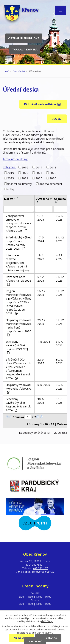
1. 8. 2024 (44, 342)
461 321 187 (40, 568)
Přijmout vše (21, 638)
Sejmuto (61, 199)
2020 (25, 173)
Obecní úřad (19, 71)
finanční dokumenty (20, 184)
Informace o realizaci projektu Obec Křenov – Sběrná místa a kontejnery (18, 263)
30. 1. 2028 (59, 218)
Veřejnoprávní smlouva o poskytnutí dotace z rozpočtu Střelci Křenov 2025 (18, 223)
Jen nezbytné (48, 638)
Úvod (6, 71)
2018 (53, 167)
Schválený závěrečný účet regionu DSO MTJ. (17, 347)
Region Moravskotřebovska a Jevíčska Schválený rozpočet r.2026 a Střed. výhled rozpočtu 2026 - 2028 (19, 302)
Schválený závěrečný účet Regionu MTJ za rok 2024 (18, 404)
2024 (25, 178)
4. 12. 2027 (59, 257)
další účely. (47, 621)
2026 (53, 178)
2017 (39, 167)
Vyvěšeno (44, 199)
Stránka (18, 417)
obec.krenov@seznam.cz (39, 572)
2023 (11, 178)
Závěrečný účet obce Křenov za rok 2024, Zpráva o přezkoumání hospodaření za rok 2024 (18, 369)
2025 (39, 178)
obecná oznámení (51, 184)
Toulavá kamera (25, 49)
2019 (11, 173)
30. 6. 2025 (41, 401)
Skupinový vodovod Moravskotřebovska (19, 388)
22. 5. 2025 (41, 361)
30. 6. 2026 (59, 361)
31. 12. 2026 (60, 279)
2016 (25, 167)
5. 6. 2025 (44, 385)
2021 (39, 173)
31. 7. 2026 (59, 343)
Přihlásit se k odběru (42, 104)
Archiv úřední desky (15, 159)
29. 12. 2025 (42, 322)
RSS (56, 119)
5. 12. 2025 (41, 279)
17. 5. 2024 (41, 239)
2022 (53, 173)
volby (11, 189)
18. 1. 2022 (41, 257)
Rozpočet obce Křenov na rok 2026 (18, 280)
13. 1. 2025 (41, 218)
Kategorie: (10, 167)
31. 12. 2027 (60, 239)
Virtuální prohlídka (24, 38)
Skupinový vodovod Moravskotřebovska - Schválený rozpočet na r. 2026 (19, 327)
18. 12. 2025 (42, 293)
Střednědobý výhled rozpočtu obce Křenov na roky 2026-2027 (19, 243)
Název (10, 199)
